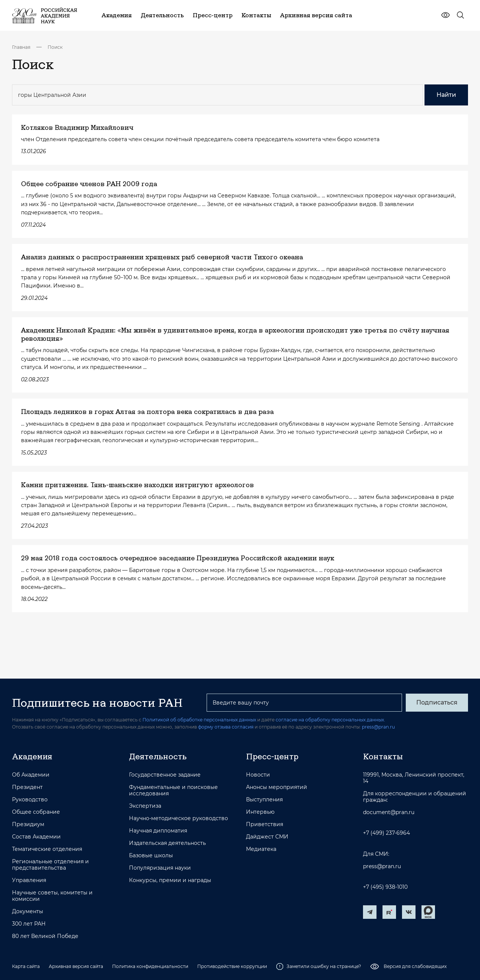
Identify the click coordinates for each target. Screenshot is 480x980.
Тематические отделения (47, 849)
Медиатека (261, 849)
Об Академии (31, 775)
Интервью (260, 812)
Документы (28, 912)
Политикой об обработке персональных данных (199, 720)
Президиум (28, 824)
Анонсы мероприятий (277, 787)
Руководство (30, 800)
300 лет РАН (29, 924)
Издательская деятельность (167, 843)
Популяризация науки (160, 868)
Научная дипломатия (158, 831)
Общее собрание (36, 812)
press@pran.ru (378, 727)
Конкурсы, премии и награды (170, 880)
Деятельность (158, 756)
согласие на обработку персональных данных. (330, 720)
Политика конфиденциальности (150, 966)
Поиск (55, 47)
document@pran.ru (389, 812)
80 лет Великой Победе (45, 936)
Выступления (264, 800)
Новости (258, 775)
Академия (32, 756)
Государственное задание (165, 775)
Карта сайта (26, 966)
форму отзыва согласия (226, 727)
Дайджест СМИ (267, 837)
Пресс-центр (272, 756)
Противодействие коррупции (232, 966)
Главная (21, 47)
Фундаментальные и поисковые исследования (173, 790)
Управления (29, 880)
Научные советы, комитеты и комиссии (52, 896)
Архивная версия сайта (76, 966)
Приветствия (265, 824)
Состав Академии (36, 837)
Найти (446, 95)
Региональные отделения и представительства (50, 865)
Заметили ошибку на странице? (319, 966)
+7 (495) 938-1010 (385, 887)
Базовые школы (151, 856)
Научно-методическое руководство (178, 818)
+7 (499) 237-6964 (386, 833)
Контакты (383, 756)
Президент (27, 787)
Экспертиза (145, 806)
